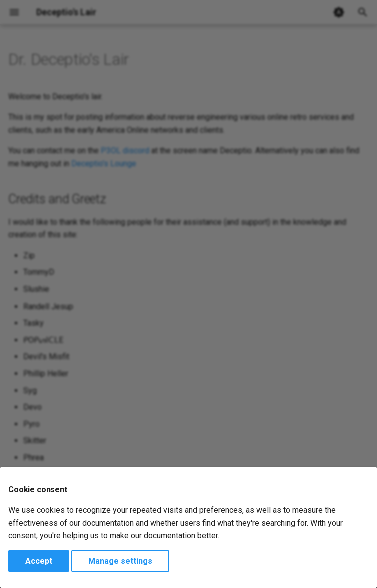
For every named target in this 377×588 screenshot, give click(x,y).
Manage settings (120, 561)
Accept (39, 561)
